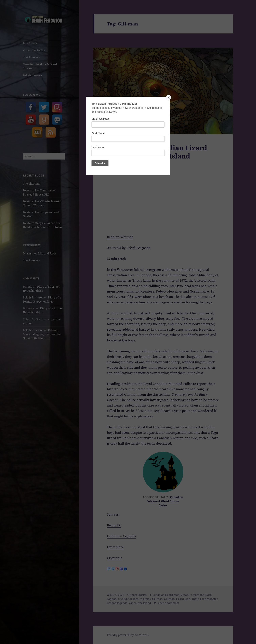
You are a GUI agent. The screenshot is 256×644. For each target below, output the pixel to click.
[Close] (169, 98)
